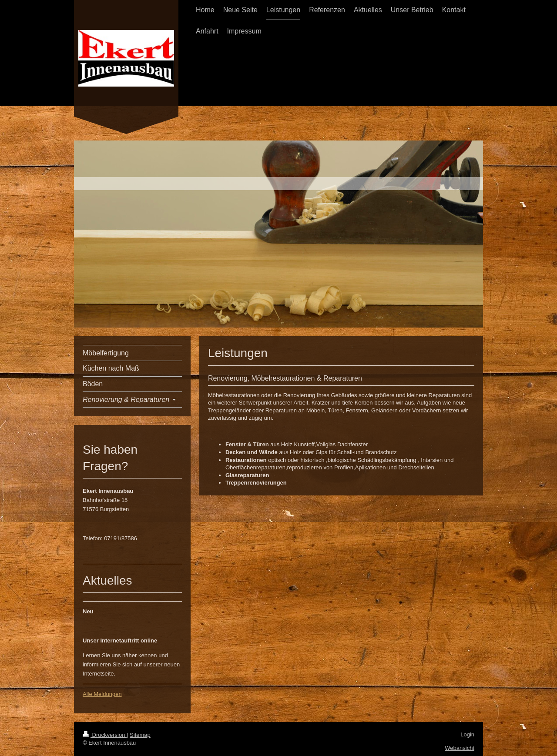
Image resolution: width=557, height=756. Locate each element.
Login (467, 734)
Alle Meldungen (102, 694)
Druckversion (105, 735)
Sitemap (140, 735)
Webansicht (460, 748)
